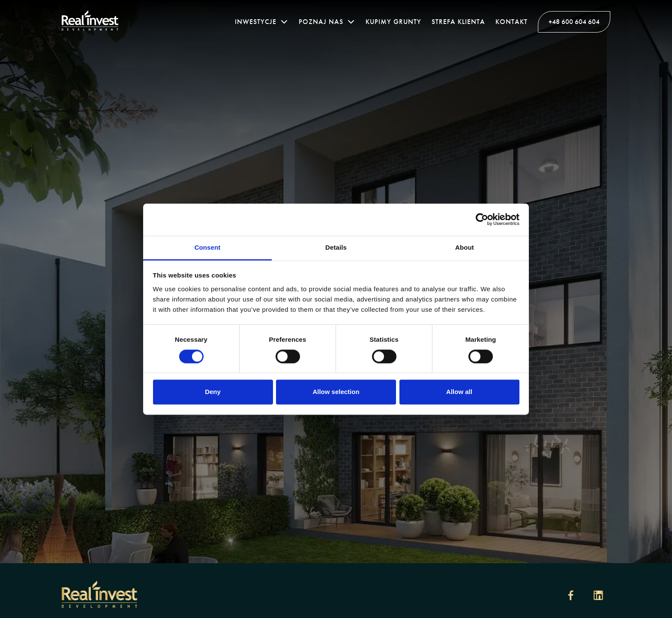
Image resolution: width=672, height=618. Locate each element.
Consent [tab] (208, 247)
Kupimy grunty (393, 22)
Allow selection (336, 392)
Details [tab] (336, 247)
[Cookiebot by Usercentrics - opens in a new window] (482, 219)
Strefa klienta (458, 22)
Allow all (459, 392)
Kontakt (511, 22)
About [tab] (465, 247)
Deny (213, 392)
